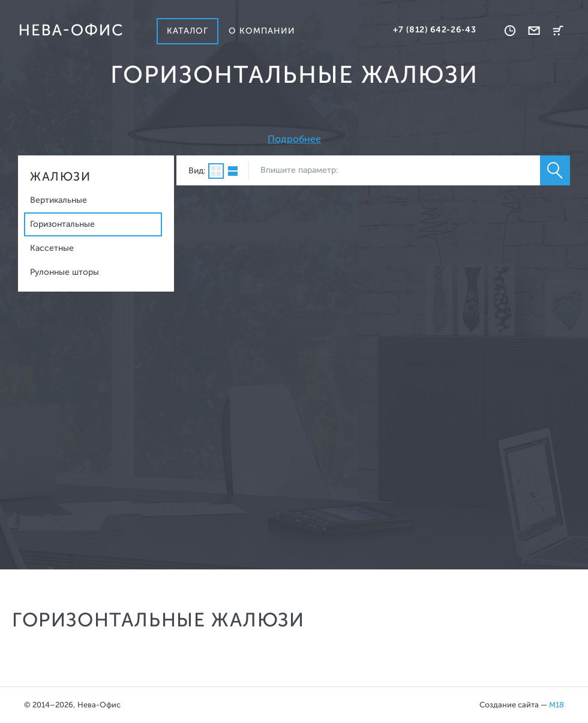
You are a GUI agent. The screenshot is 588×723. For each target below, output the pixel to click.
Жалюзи (60, 176)
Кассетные (52, 248)
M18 (556, 705)
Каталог (187, 31)
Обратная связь (534, 31)
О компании (262, 31)
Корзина (558, 31)
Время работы (510, 31)
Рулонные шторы (64, 272)
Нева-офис (71, 30)
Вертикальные (58, 200)
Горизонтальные (62, 224)
